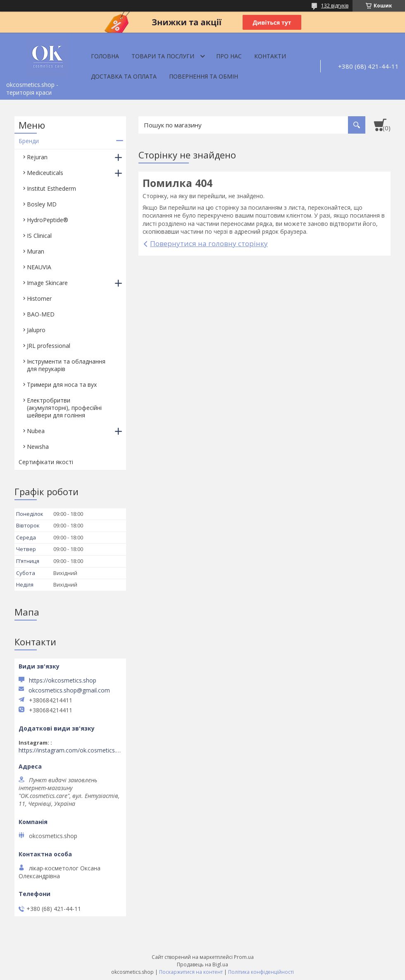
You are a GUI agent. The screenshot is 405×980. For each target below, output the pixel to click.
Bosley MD (42, 204)
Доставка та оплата (124, 76)
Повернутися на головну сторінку (209, 243)
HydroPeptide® (48, 220)
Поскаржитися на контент (191, 972)
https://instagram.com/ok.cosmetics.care (70, 750)
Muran (36, 251)
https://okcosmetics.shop (63, 680)
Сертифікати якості (46, 462)
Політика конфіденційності (261, 972)
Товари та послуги (163, 56)
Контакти (270, 56)
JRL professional (49, 346)
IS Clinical (39, 236)
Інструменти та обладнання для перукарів (66, 365)
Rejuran (37, 157)
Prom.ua (244, 957)
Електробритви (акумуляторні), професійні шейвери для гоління (64, 408)
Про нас (229, 56)
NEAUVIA (39, 267)
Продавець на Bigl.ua (202, 964)
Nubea (36, 431)
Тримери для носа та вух (62, 385)
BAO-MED (41, 314)
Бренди (29, 141)
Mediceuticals (45, 173)
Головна (105, 56)
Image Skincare (47, 283)
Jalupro (36, 330)
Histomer (39, 298)
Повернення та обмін (204, 76)
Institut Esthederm (51, 188)
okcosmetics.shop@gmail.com (69, 690)
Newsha (38, 447)
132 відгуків (335, 6)
